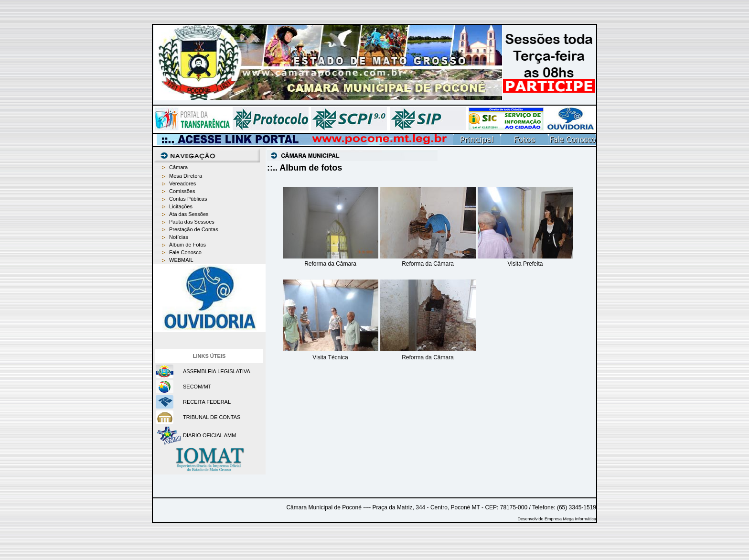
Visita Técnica (330, 357)
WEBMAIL (181, 260)
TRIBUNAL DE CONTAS (212, 417)
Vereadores (182, 183)
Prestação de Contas (194, 229)
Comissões (182, 191)
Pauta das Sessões (192, 222)
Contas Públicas (188, 199)
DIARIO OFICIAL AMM (209, 435)
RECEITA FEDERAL (207, 402)
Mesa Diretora (186, 176)
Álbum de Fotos (187, 245)
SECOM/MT (197, 387)
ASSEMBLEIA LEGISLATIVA (217, 371)
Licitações (181, 206)
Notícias (179, 237)
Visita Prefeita (525, 264)
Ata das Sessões (189, 214)
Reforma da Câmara (330, 264)
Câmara (178, 167)
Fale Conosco (185, 252)
